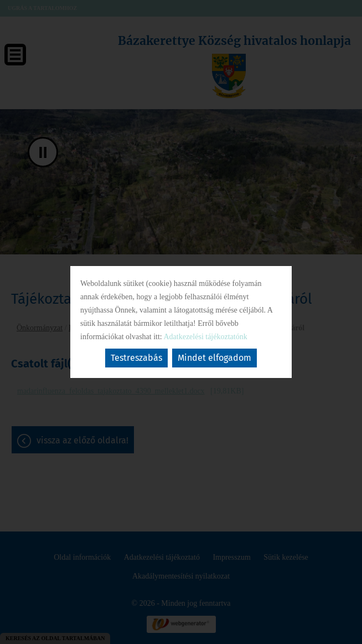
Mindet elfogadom (214, 358)
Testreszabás (136, 358)
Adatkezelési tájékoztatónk (205, 337)
